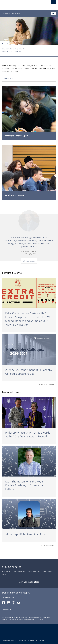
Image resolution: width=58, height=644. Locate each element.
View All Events (48, 385)
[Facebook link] (4, 604)
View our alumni (29, 261)
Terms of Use (22, 640)
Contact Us (7, 610)
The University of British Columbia (21, 4)
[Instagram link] (14, 604)
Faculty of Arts (8, 597)
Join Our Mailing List (29, 582)
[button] (3, 44)
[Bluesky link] (19, 604)
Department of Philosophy (11, 14)
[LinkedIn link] (9, 604)
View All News (48, 545)
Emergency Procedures (9, 640)
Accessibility (40, 640)
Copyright (31, 640)
